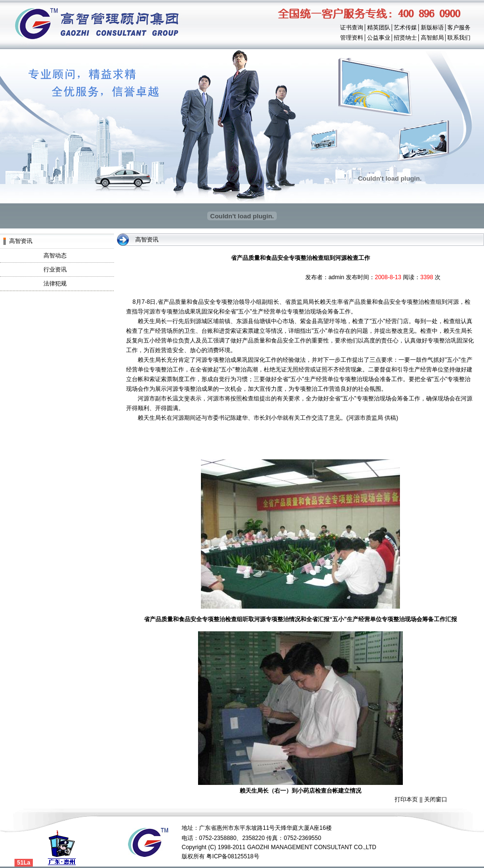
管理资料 (352, 38)
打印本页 (406, 799)
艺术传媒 (405, 28)
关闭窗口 (436, 799)
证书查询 (352, 28)
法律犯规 (55, 284)
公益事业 (379, 38)
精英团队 (379, 28)
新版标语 (432, 28)
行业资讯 (55, 270)
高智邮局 (432, 38)
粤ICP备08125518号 (233, 856)
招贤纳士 (405, 38)
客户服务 (459, 28)
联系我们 (459, 38)
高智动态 (55, 256)
